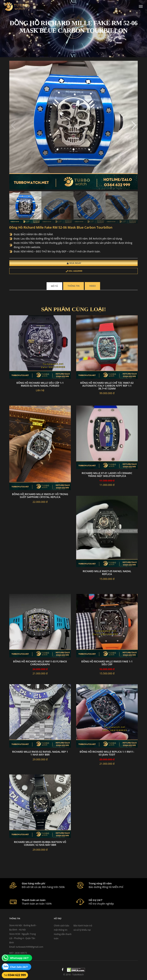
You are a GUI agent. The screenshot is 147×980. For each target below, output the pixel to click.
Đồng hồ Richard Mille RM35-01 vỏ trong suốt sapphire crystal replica (40, 496)
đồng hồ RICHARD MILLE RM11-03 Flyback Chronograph (40, 663)
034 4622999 (74, 271)
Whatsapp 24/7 (19, 958)
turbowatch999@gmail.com (30, 947)
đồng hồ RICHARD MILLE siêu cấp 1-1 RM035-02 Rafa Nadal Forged (40, 384)
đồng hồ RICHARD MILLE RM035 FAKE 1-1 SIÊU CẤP (107, 663)
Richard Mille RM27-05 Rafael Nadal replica (107, 573)
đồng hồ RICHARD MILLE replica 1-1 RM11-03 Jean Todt (107, 753)
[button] (134, 125)
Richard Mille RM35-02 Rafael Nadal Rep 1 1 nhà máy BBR (40, 753)
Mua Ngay (74, 263)
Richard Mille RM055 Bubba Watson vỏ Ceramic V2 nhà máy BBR (40, 843)
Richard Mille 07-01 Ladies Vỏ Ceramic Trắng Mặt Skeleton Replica (107, 474)
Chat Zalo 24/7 (19, 967)
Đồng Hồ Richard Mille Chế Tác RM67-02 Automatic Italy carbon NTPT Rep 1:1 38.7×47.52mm (107, 386)
